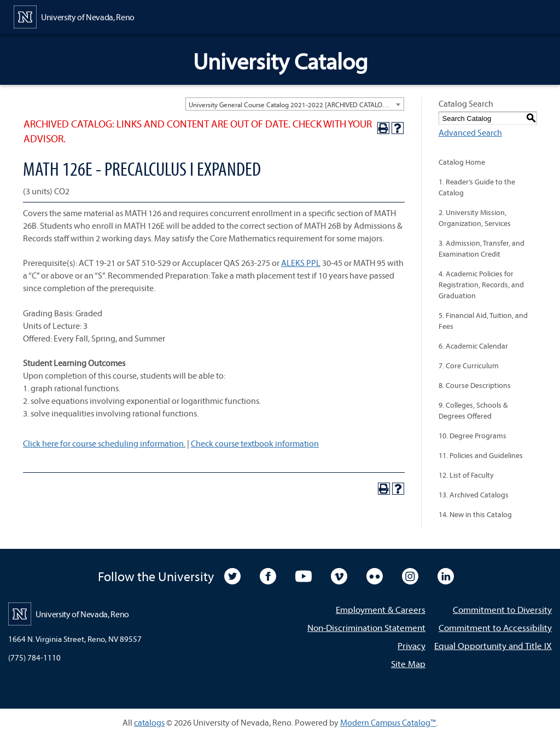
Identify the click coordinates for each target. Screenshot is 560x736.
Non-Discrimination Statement (366, 627)
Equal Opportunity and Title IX (493, 645)
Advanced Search (470, 132)
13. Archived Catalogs (474, 495)
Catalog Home (462, 162)
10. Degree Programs (472, 436)
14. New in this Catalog (475, 514)
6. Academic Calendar (473, 346)
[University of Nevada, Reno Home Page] (74, 16)
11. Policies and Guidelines (481, 455)
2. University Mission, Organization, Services (475, 218)
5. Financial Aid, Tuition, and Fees (483, 321)
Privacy (412, 645)
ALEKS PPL (301, 263)
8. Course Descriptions (475, 385)
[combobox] (295, 104)
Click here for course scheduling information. (104, 443)
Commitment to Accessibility (495, 627)
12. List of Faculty (466, 475)
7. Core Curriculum (469, 366)
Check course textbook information (255, 443)
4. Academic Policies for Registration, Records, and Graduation (481, 285)
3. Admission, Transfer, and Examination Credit (482, 248)
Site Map (408, 663)
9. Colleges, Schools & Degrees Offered (473, 410)
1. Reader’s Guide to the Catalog (477, 187)
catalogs (149, 722)
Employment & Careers (381, 609)
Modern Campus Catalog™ (388, 722)
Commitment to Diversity (502, 609)
